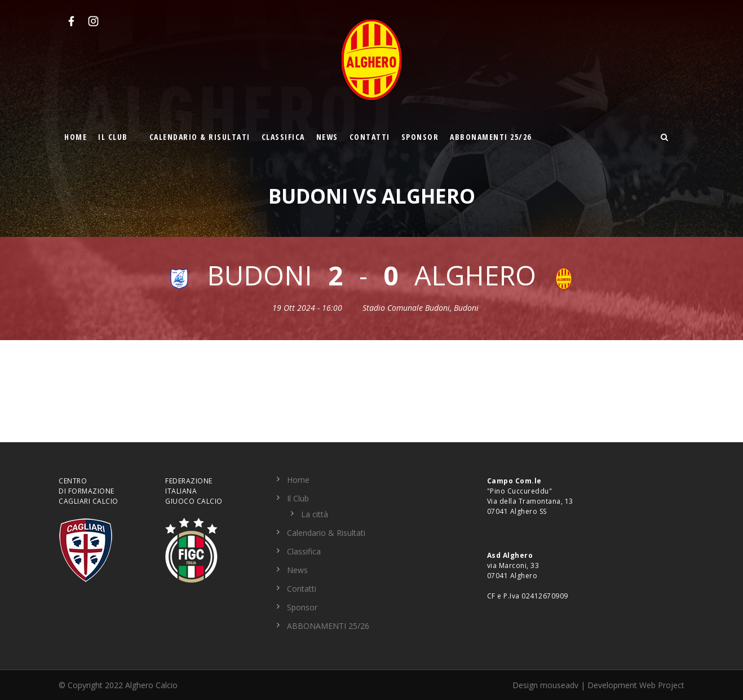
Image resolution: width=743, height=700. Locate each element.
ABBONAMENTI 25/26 (491, 137)
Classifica (283, 137)
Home (76, 137)
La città (315, 514)
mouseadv (559, 685)
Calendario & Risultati (200, 137)
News (327, 137)
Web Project (662, 685)
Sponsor (420, 137)
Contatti (370, 137)
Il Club (113, 137)
